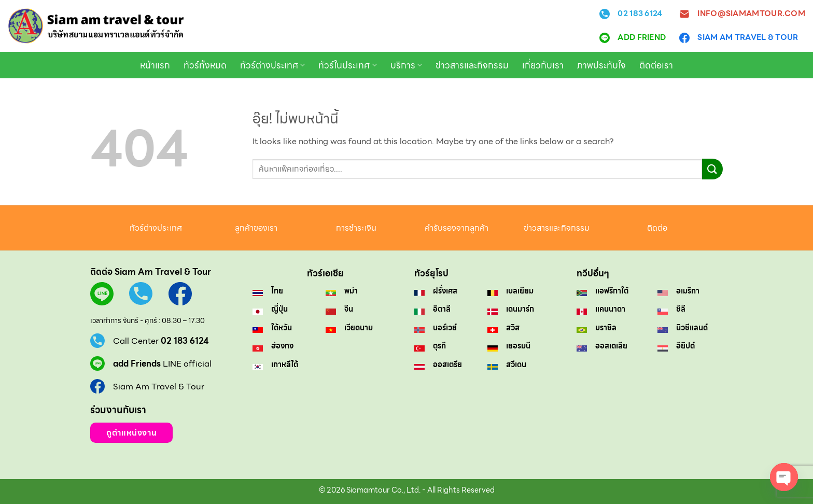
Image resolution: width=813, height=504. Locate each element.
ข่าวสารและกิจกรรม (472, 65)
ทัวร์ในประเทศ (347, 65)
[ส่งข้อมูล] (712, 169)
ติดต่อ (657, 228)
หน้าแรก (155, 65)
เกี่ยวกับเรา (543, 65)
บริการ (406, 65)
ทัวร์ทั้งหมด (205, 65)
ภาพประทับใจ (601, 65)
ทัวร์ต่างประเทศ (272, 65)
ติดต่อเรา (656, 65)
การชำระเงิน (356, 228)
